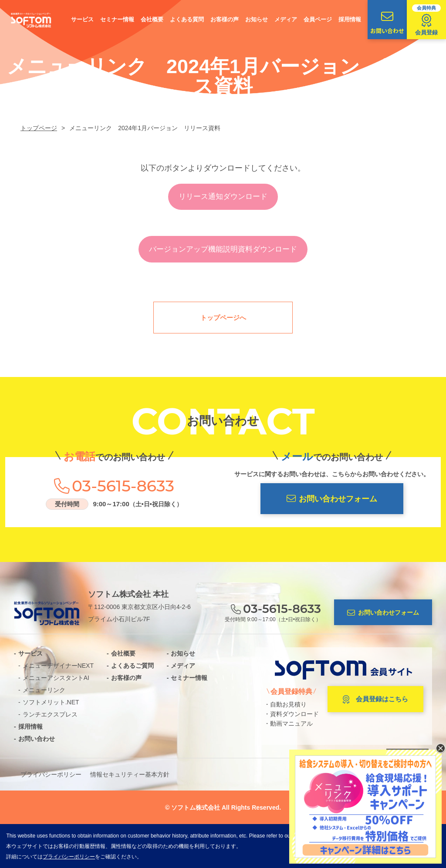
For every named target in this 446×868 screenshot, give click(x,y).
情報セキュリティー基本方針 (130, 774)
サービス (82, 19)
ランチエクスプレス (50, 714)
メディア (286, 19)
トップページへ (223, 318)
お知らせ (257, 19)
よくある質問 (187, 19)
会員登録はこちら (375, 700)
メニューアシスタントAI (56, 678)
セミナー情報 (117, 19)
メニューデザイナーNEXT (58, 666)
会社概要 (152, 19)
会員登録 (426, 20)
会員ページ (318, 19)
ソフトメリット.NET (51, 702)
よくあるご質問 (132, 666)
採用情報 (350, 19)
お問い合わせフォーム (332, 499)
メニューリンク (44, 690)
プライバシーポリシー (51, 774)
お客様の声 (225, 19)
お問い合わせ (387, 23)
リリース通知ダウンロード (223, 197)
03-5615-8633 (123, 486)
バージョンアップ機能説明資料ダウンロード (223, 249)
